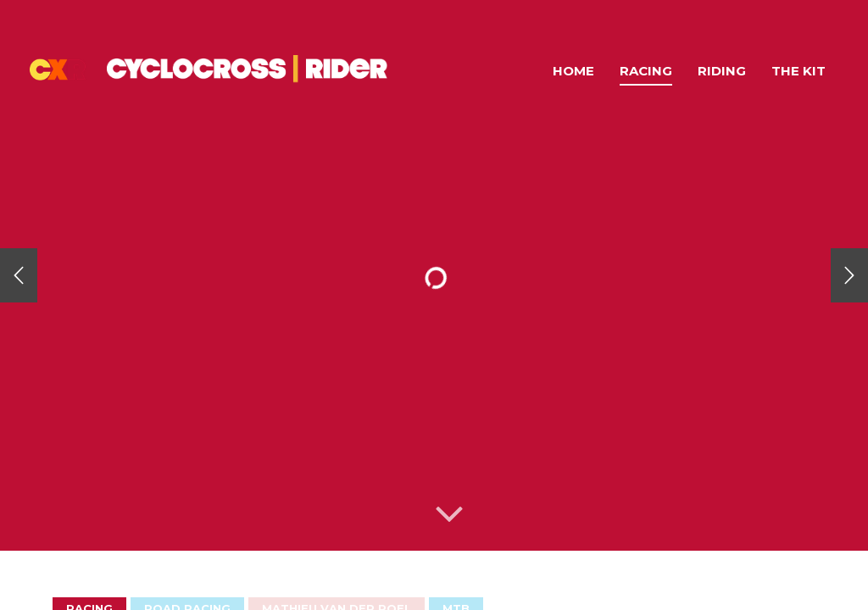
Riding (722, 71)
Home (573, 71)
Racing (646, 71)
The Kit (798, 71)
